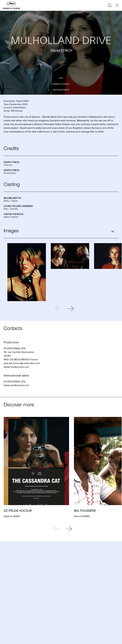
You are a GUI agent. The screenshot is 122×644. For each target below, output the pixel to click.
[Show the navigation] (117, 5)
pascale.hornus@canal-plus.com (22, 363)
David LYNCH (12, 162)
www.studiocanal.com (16, 367)
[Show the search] (110, 5)
